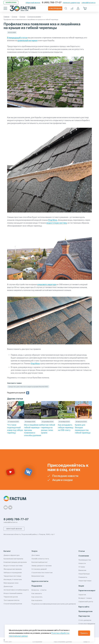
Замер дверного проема (42, 566)
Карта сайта (84, 607)
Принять (84, 633)
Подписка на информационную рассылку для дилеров (54, 604)
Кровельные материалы (13, 559)
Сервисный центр (86, 602)
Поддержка (37, 586)
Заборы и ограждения (13, 572)
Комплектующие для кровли (15, 562)
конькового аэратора (47, 285)
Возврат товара (85, 598)
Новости (82, 563)
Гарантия (82, 595)
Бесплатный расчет (40, 562)
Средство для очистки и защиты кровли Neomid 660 (28, 387)
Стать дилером (85, 620)
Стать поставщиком (87, 624)
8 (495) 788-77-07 (52, 3)
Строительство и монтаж (42, 572)
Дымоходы (8, 586)
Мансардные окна (11, 583)
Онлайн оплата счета (40, 559)
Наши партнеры (85, 581)
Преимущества (85, 560)
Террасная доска (11, 597)
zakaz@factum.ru (89, 3)
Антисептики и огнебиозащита (16, 590)
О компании (84, 556)
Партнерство (84, 616)
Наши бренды (84, 574)
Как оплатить (37, 597)
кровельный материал (27, 41)
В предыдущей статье (17, 38)
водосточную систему (57, 223)
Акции (81, 586)
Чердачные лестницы (12, 576)
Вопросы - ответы (39, 590)
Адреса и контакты (40, 581)
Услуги (34, 551)
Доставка (36, 555)
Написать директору (71, 3)
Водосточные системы (13, 566)
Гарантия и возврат (87, 591)
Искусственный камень (13, 593)
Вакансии (82, 570)
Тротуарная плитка (11, 600)
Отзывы (82, 567)
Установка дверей (39, 569)
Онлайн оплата (11, 3)
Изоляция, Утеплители (13, 579)
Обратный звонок (33, 3)
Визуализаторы (38, 576)
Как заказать (37, 593)
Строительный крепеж (13, 604)
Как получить (37, 600)
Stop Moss (53, 220)
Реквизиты (83, 577)
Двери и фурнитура (12, 555)
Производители (85, 611)
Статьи (82, 551)
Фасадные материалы (13, 569)
